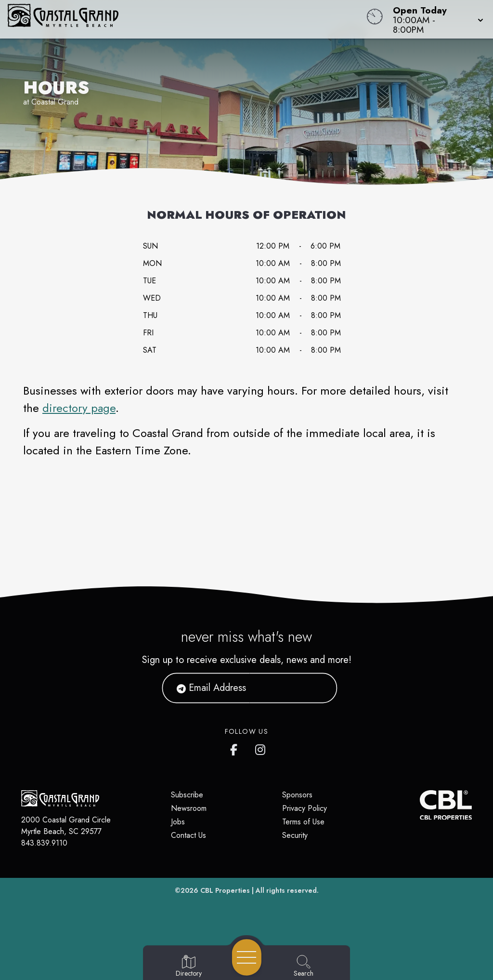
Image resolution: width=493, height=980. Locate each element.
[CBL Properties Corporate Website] (420, 805)
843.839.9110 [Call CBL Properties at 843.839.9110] (44, 843)
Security (295, 835)
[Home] (187, 19)
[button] (435, 19)
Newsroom (189, 808)
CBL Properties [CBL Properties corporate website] (225, 890)
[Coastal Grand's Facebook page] (236, 748)
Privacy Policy (305, 808)
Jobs (178, 822)
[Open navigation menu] (247, 957)
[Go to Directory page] (189, 967)
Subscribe (187, 795)
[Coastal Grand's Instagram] (261, 748)
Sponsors (297, 795)
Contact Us (188, 835)
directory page (79, 408)
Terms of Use (303, 822)
